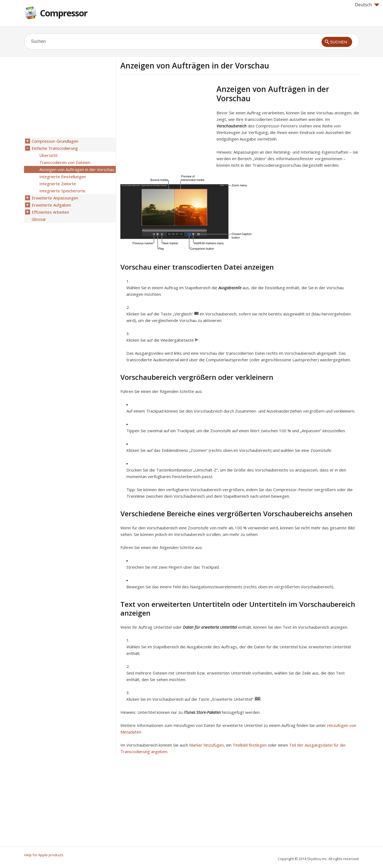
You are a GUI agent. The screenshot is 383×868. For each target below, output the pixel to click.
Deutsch (367, 5)
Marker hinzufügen (207, 745)
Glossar (39, 219)
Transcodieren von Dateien (65, 162)
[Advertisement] (166, 123)
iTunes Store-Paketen (202, 712)
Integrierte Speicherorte (62, 191)
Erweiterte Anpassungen (55, 198)
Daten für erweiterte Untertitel (210, 627)
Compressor (64, 13)
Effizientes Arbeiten (50, 212)
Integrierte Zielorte (58, 184)
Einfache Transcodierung (55, 148)
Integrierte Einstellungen (63, 177)
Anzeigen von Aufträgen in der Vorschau (77, 169)
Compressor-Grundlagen (55, 141)
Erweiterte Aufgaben (51, 205)
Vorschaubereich (231, 126)
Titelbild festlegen (250, 745)
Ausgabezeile (230, 288)
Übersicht (48, 155)
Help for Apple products (44, 855)
